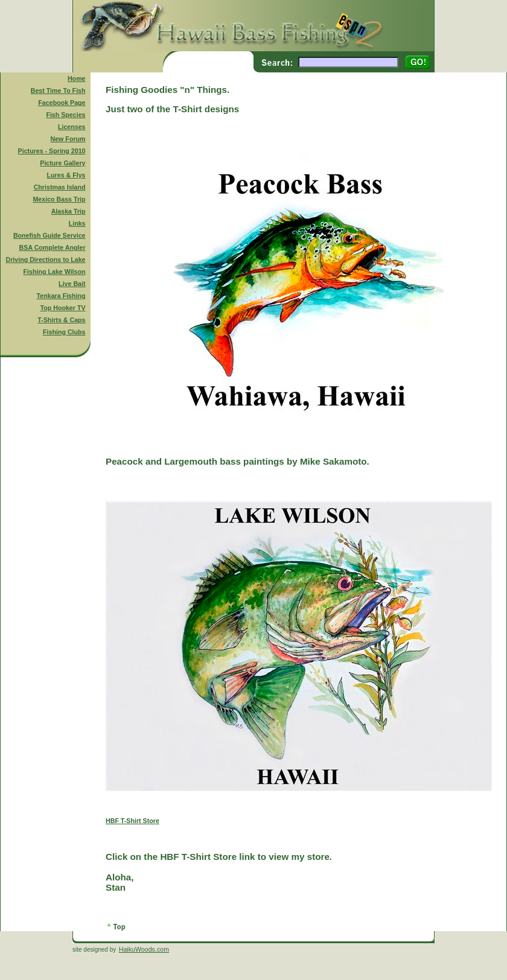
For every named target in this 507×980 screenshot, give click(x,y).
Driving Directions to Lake (45, 259)
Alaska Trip (69, 211)
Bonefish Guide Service (49, 235)
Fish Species (65, 115)
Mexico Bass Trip (59, 199)
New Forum (68, 139)
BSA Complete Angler (53, 247)
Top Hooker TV (63, 308)
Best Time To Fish (58, 91)
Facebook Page (62, 103)
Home (77, 78)
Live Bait (72, 284)
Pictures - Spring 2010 (52, 151)
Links (77, 223)
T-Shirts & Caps (61, 320)
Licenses (72, 127)
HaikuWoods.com (144, 949)
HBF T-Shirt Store (132, 821)
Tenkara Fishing (61, 296)
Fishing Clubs (64, 332)
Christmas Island (60, 187)
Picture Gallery (62, 163)
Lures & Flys (66, 175)
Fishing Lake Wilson (55, 272)
